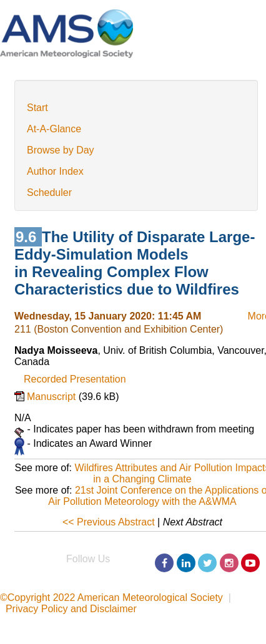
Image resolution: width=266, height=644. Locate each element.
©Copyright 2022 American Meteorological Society (111, 598)
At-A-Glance (54, 129)
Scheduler (49, 193)
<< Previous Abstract (109, 522)
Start (37, 108)
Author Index (55, 171)
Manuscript (53, 397)
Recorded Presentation (75, 379)
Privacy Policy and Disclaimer (71, 609)
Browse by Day (61, 150)
